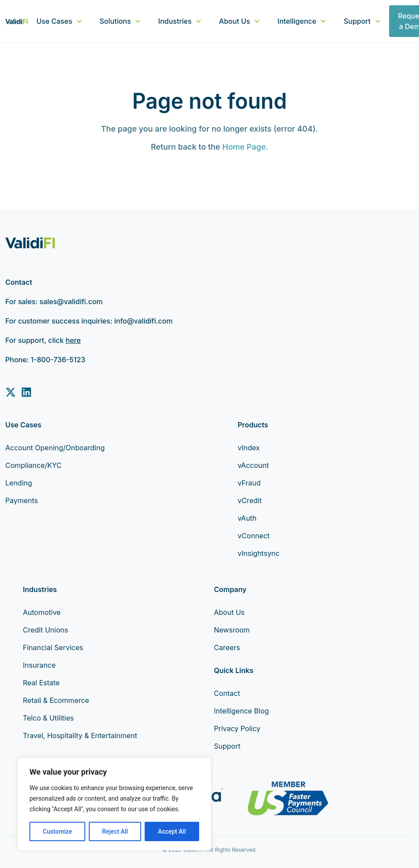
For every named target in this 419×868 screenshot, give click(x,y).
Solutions (120, 21)
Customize (57, 831)
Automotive (42, 612)
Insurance (39, 665)
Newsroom (232, 630)
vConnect (253, 536)
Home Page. (245, 147)
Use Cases (59, 21)
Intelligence (302, 21)
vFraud (249, 483)
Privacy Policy (237, 728)
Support (362, 21)
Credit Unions (46, 630)
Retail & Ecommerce (56, 700)
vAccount (253, 465)
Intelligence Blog (242, 711)
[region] (114, 804)
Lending (19, 483)
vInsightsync (259, 553)
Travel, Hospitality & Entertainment (80, 736)
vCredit (250, 500)
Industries (180, 21)
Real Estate (41, 683)
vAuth (247, 518)
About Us (239, 21)
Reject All (115, 831)
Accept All (172, 831)
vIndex (248, 448)
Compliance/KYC (33, 465)
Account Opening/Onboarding (55, 448)
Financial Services (53, 647)
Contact (227, 693)
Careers (227, 647)
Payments (22, 500)
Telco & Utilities (48, 718)
